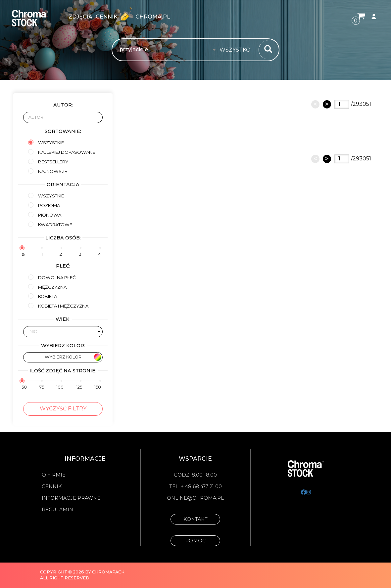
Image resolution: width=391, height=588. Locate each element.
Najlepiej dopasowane (62, 152)
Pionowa (45, 215)
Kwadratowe (50, 224)
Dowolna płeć (52, 277)
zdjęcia (80, 17)
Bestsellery (48, 162)
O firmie (54, 475)
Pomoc (195, 541)
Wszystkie (46, 142)
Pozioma (44, 205)
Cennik (114, 17)
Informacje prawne (71, 498)
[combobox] (237, 50)
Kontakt (195, 519)
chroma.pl (153, 17)
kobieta (43, 296)
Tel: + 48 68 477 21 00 (195, 486)
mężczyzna (47, 287)
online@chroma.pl (195, 498)
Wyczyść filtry (63, 409)
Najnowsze (48, 171)
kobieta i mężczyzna (58, 306)
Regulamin (57, 510)
